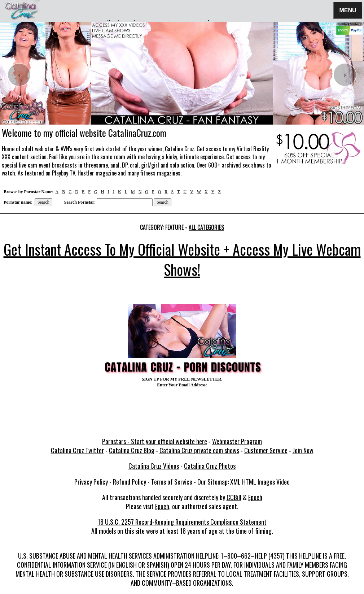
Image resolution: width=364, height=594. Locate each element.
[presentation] (19, 75)
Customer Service (266, 450)
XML (235, 482)
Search (43, 202)
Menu (348, 10)
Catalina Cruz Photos (210, 466)
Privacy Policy (91, 482)
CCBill (234, 497)
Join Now (303, 450)
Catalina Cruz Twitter (77, 450)
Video (283, 482)
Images (266, 482)
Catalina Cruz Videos (154, 466)
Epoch (255, 497)
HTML (249, 482)
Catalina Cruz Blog (132, 450)
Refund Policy (130, 482)
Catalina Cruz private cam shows (199, 450)
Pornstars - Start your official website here (155, 441)
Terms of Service (172, 482)
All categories (206, 227)
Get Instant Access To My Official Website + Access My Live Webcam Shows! (182, 259)
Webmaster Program (237, 441)
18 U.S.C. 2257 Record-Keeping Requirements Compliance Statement (182, 522)
